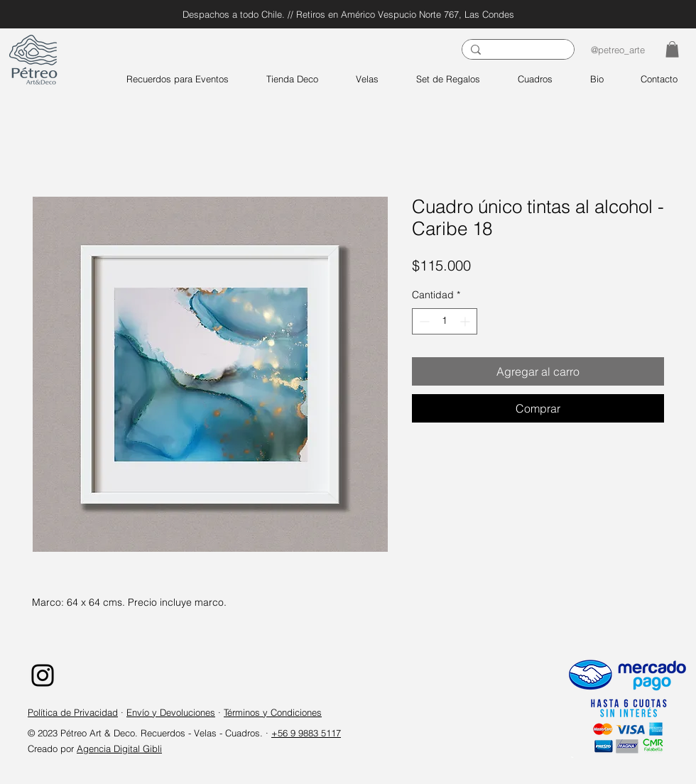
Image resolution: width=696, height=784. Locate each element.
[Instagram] (43, 675)
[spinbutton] (445, 321)
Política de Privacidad (73, 712)
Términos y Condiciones (273, 712)
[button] (672, 49)
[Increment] (466, 321)
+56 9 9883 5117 (306, 733)
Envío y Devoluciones (171, 712)
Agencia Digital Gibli (119, 748)
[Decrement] (423, 321)
